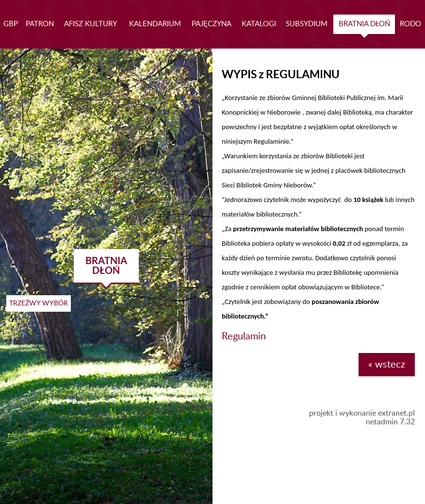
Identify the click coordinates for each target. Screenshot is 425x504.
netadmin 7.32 (390, 422)
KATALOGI (259, 24)
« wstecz (387, 365)
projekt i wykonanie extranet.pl (362, 413)
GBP (11, 24)
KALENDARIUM (155, 24)
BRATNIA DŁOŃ (364, 24)
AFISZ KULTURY (90, 24)
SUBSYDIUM (307, 24)
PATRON (40, 24)
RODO (410, 24)
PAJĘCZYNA (212, 24)
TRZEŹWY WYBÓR (39, 303)
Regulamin (244, 336)
